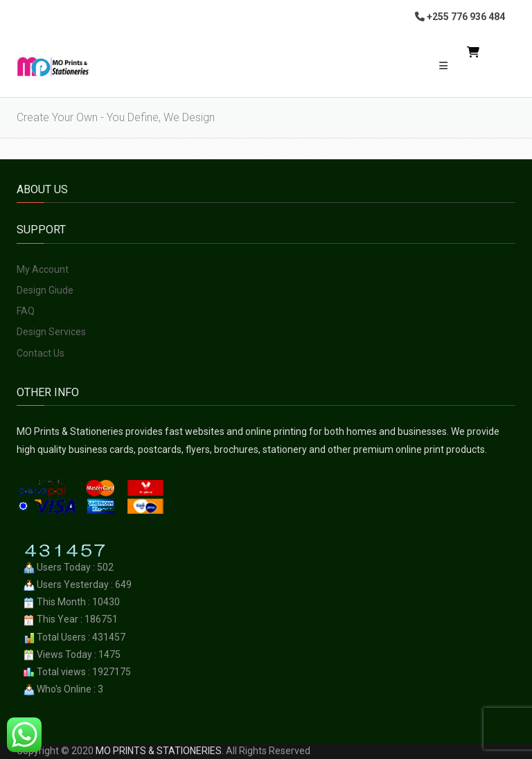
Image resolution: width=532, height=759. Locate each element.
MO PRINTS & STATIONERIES (159, 751)
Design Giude (45, 290)
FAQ (26, 311)
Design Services (51, 332)
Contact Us (41, 353)
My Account (43, 269)
